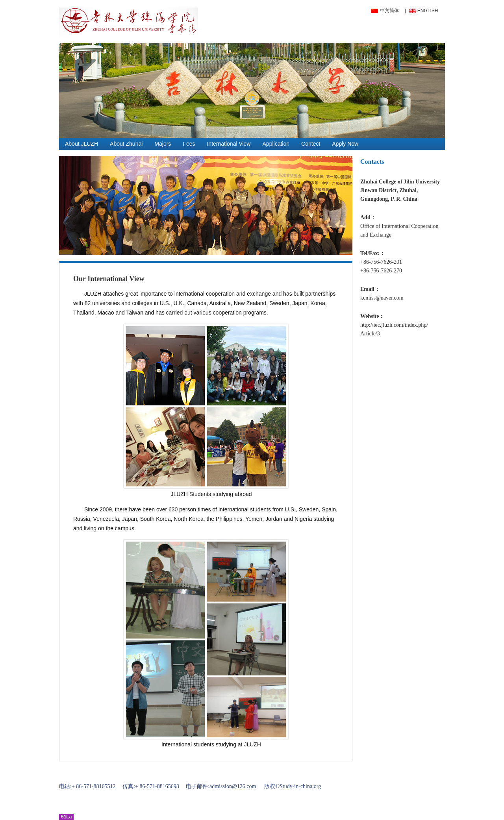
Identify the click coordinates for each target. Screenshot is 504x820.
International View (229, 144)
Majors (163, 144)
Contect (311, 144)
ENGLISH (428, 11)
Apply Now (345, 144)
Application (276, 144)
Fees (189, 144)
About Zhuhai (126, 144)
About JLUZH (82, 144)
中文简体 (389, 11)
